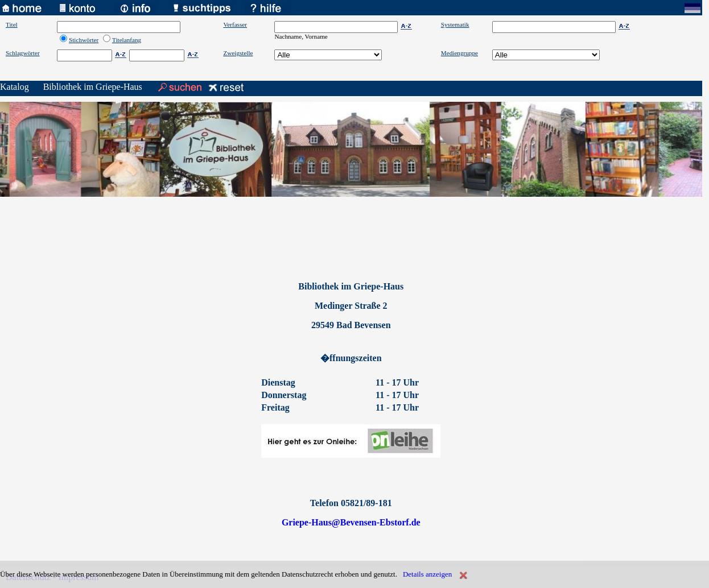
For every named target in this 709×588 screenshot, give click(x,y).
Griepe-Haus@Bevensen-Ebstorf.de (351, 522)
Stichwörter (84, 40)
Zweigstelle (238, 53)
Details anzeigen (427, 574)
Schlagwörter (23, 53)
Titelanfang (127, 40)
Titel (12, 24)
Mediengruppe (459, 53)
